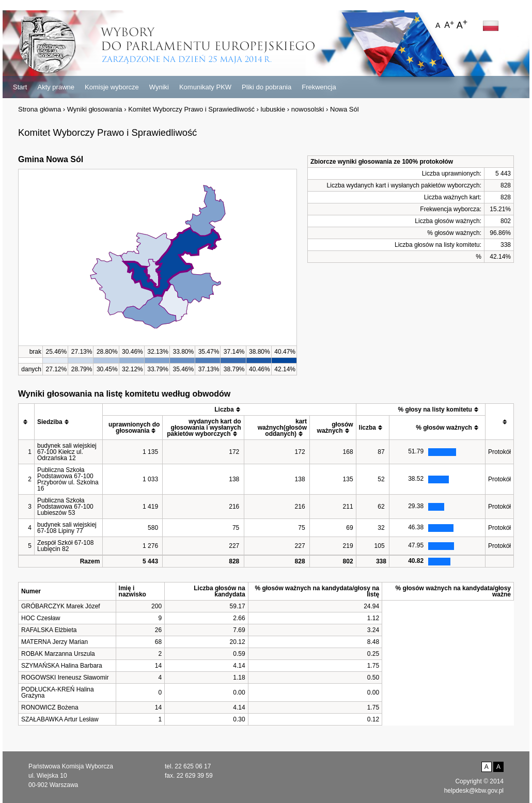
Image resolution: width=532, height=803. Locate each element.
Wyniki (159, 87)
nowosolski (308, 109)
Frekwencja (319, 87)
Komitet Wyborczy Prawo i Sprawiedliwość (191, 109)
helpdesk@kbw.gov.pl (474, 791)
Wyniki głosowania (95, 109)
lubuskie (273, 109)
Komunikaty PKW (205, 87)
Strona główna (40, 109)
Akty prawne (56, 87)
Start (20, 87)
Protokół (499, 452)
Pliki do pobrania (267, 87)
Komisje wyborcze (112, 87)
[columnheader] (27, 422)
